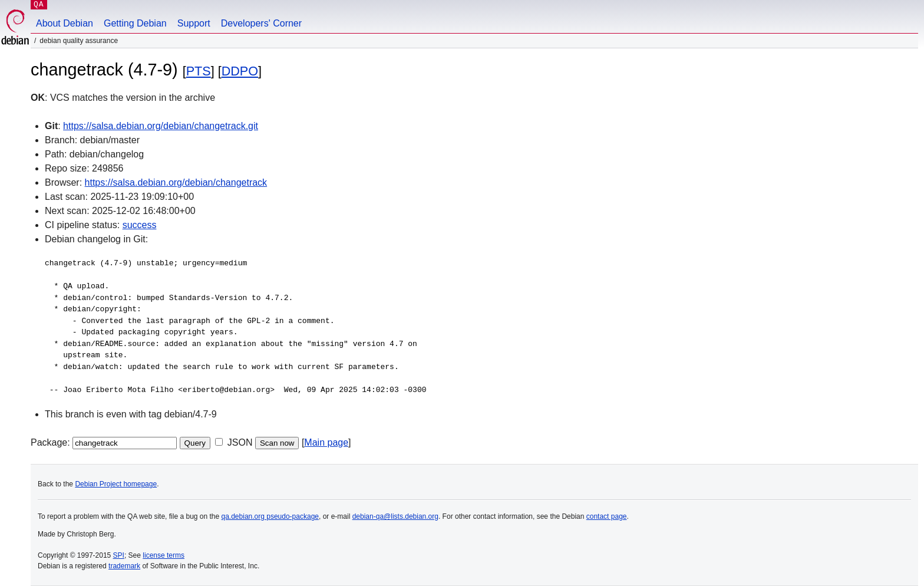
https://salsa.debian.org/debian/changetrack (176, 182)
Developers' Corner (261, 23)
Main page (326, 442)
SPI (119, 555)
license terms (164, 555)
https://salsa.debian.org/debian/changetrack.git (161, 126)
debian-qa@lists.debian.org (395, 516)
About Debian (65, 23)
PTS (199, 71)
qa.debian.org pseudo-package (270, 516)
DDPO (240, 71)
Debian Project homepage (116, 484)
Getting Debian (135, 23)
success (140, 225)
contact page (607, 516)
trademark (124, 566)
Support (194, 23)
